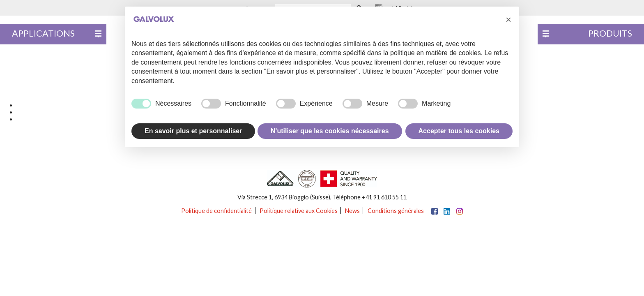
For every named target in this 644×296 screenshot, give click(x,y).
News (352, 211)
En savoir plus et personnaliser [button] (193, 131)
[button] (508, 20)
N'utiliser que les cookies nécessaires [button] (330, 131)
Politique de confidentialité (216, 211)
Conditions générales (396, 211)
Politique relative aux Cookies (299, 211)
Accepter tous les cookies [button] (459, 131)
